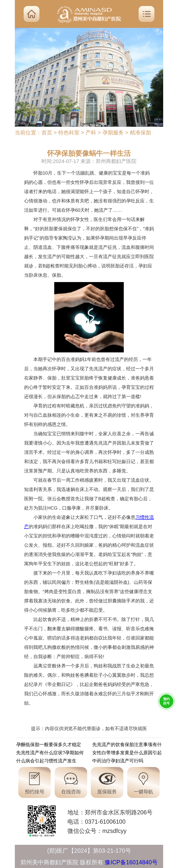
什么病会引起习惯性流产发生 (46, 762)
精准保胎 (140, 133)
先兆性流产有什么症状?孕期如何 (50, 753)
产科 (91, 133)
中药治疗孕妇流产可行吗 (118, 762)
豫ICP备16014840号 (131, 862)
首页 (47, 133)
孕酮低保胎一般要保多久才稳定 (49, 745)
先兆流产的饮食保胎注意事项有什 (127, 745)
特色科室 (69, 133)
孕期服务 (113, 133)
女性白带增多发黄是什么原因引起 (127, 753)
